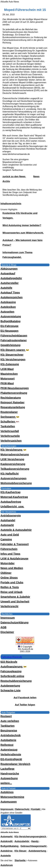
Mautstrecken (9, 374)
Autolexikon (8, 307)
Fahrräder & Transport (15, 544)
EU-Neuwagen (9, 331)
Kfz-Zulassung (10, 364)
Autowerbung (9, 778)
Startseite (20, 860)
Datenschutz (23, 809)
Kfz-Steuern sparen (15, 350)
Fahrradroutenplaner (14, 340)
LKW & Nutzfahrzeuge (14, 558)
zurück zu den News (14, 177)
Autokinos (7, 792)
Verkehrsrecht (9, 606)
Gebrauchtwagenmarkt (34, 846)
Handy (35, 841)
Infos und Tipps (10, 554)
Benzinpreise (9, 731)
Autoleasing (8, 302)
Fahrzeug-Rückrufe (12, 657)
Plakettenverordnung (14, 393)
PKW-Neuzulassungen (15, 388)
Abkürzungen (9, 269)
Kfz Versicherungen (13, 359)
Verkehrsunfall (10, 431)
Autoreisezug (9, 750)
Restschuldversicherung (16, 681)
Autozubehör (22, 841)
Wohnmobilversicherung (16, 483)
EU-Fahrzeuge (9, 326)
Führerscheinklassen (14, 336)
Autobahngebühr (11, 278)
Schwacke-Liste (11, 690)
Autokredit (7, 841)
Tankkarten (8, 726)
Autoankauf (8, 273)
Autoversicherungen (13, 478)
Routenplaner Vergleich (15, 764)
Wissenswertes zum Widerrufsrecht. (23, 233)
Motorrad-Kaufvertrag (14, 497)
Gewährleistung (11, 345)
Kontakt (36, 809)
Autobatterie (8, 740)
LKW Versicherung (12, 459)
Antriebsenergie (11, 515)
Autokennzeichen (12, 297)
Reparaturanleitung (13, 407)
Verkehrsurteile (10, 436)
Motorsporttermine (12, 797)
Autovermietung (11, 316)
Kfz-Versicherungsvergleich (31, 837)
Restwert (6, 716)
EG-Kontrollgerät (11, 759)
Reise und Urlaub (11, 592)
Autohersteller (10, 283)
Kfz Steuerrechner (12, 355)
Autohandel (8, 520)
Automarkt (7, 525)
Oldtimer (6, 573)
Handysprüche (10, 774)
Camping (6, 539)
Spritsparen (10, 417)
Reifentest (7, 745)
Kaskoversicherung (13, 464)
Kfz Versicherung (14, 450)
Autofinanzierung (14, 667)
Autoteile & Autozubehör (16, 530)
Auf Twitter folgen (25, 705)
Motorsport (8, 379)
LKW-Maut (7, 369)
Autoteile (6, 856)
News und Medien (12, 568)
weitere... (6, 783)
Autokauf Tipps (10, 293)
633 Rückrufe (9, 662)
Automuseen (9, 802)
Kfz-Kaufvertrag (11, 492)
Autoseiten (7, 312)
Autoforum (7, 865)
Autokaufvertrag (11, 502)
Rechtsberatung (11, 398)
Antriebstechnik (11, 735)
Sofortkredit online (12, 676)
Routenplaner (9, 412)
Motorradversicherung (15, 454)
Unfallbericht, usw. (12, 506)
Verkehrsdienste (11, 754)
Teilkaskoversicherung (15, 469)
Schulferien (10, 422)
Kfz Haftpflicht (10, 474)
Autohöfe (6, 288)
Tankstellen (8, 426)
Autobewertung (10, 686)
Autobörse (7, 851)
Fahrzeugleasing (11, 671)
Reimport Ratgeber (13, 402)
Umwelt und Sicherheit (15, 601)
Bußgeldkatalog (11, 321)
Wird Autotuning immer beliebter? (22, 225)
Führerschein (9, 549)
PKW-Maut (7, 383)
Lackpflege (7, 769)
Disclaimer (7, 632)
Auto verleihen (10, 721)
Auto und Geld (10, 535)
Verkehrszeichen (11, 441)
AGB (3, 627)
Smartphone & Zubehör (15, 597)
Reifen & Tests (10, 587)
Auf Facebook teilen (25, 698)
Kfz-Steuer (21, 851)
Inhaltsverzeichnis (11, 204)
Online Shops (9, 578)
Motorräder (8, 563)
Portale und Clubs (12, 582)
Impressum (8, 618)
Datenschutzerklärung (15, 622)
